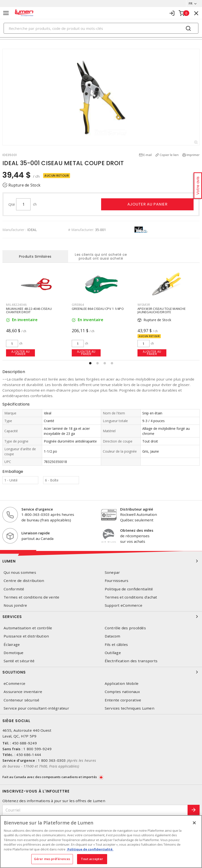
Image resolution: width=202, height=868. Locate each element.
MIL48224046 (16, 305)
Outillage (113, 653)
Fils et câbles (116, 645)
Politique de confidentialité (129, 589)
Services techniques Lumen (130, 708)
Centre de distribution (24, 581)
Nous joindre (15, 605)
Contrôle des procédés (125, 628)
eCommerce (14, 684)
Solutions (101, 672)
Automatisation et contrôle (28, 628)
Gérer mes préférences (52, 859)
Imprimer (193, 155)
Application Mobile (122, 684)
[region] (101, 842)
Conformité (14, 589)
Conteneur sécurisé (22, 700)
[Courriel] (95, 810)
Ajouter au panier (147, 204)
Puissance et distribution (26, 636)
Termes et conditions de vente (31, 597)
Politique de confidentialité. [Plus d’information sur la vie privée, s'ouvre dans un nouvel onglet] (90, 849)
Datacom (113, 636)
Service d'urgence (37, 509)
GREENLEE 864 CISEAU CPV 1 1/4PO (98, 309)
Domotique (13, 653)
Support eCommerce (124, 605)
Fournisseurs (117, 581)
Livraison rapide (36, 533)
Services (101, 617)
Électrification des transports (131, 661)
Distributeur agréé (137, 509)
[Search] (101, 28)
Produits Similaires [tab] (35, 256)
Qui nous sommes (20, 572)
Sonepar (112, 572)
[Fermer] (194, 823)
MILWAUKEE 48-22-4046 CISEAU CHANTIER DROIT (29, 310)
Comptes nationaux (122, 692)
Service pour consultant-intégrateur (36, 708)
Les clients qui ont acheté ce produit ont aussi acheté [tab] (101, 256)
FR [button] (191, 3)
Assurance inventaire (23, 692)
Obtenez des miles (137, 530)
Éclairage (12, 645)
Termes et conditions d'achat (131, 597)
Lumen (101, 561)
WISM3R (144, 305)
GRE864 (78, 305)
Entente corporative (123, 700)
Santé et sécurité (19, 661)
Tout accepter (92, 859)
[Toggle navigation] (6, 13)
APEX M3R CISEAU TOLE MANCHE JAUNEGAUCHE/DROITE (162, 310)
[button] (90, 363)
